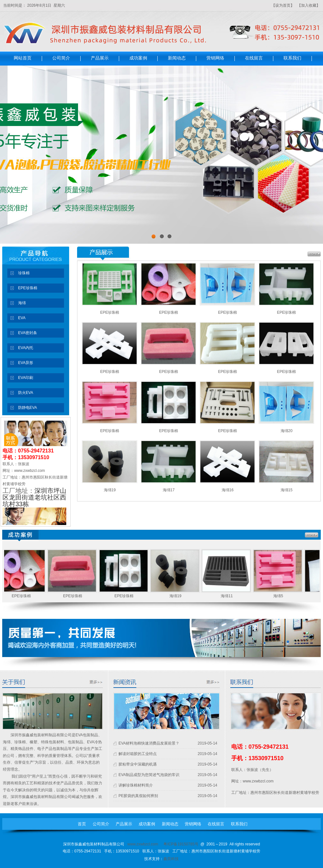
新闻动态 (177, 58)
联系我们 (292, 58)
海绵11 (228, 596)
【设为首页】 (283, 5)
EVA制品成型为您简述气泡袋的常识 (149, 775)
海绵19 (110, 490)
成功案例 (138, 58)
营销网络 (215, 58)
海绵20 (287, 431)
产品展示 (100, 58)
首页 (82, 824)
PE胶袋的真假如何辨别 (138, 796)
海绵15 (287, 490)
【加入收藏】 (309, 5)
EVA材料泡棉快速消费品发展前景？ (149, 743)
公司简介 (61, 58)
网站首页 (23, 58)
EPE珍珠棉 (110, 312)
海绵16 (228, 490)
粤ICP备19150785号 (181, 844)
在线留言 (254, 58)
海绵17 (169, 490)
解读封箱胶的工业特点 (138, 754)
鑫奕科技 (171, 859)
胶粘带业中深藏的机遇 (138, 764)
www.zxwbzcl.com (143, 844)
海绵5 (280, 596)
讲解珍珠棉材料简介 (136, 785)
